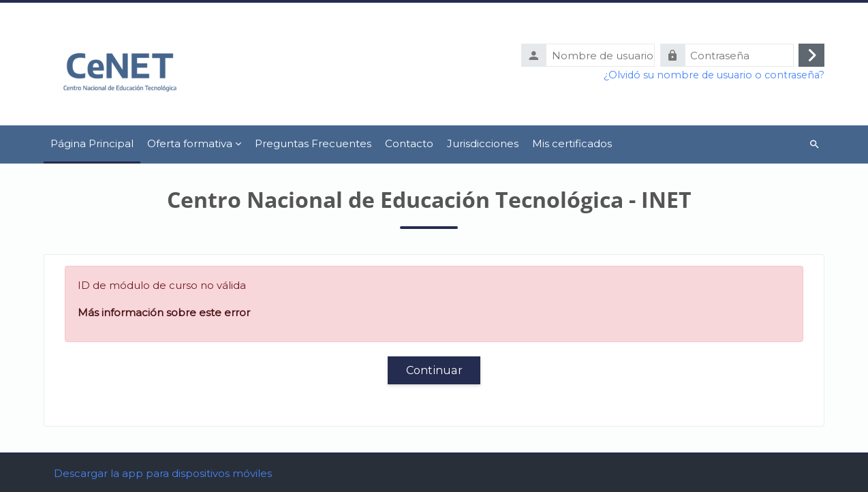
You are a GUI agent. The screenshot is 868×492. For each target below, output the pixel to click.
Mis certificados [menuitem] (572, 143)
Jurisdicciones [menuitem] (483, 143)
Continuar (434, 370)
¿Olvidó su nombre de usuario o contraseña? (714, 75)
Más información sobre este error (164, 312)
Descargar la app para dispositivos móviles (163, 473)
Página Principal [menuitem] (92, 143)
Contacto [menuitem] (409, 143)
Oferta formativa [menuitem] (190, 143)
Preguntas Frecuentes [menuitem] (313, 143)
